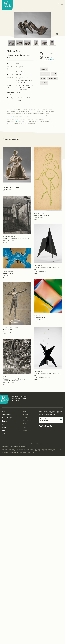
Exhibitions (7, 415)
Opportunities (27, 421)
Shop (4, 424)
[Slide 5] (44, 43)
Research (26, 415)
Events (5, 421)
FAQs (25, 424)
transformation (52, 78)
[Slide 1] (11, 43)
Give (4, 434)
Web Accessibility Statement (37, 444)
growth (54, 74)
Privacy (26, 444)
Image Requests (6, 444)
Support (25, 430)
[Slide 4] (36, 43)
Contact (25, 418)
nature (43, 78)
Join (4, 431)
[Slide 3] (28, 43)
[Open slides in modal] (57, 34)
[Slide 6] (52, 43)
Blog (4, 427)
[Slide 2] (20, 43)
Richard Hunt (49, 60)
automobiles (45, 74)
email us (12, 117)
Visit (4, 411)
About (25, 411)
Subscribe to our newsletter (46, 420)
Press (25, 427)
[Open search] (58, 4)
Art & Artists (7, 418)
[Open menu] (62, 4)
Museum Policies (17, 444)
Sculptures (44, 69)
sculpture (44, 83)
